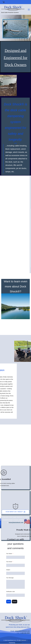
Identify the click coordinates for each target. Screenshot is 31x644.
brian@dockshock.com (16, 523)
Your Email (10, 562)
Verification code (10, 592)
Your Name (10, 554)
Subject (8, 570)
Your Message (10, 578)
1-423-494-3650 (25, 633)
